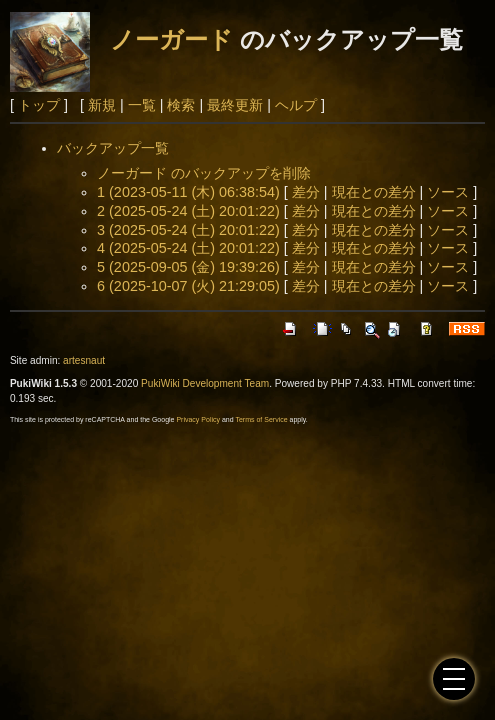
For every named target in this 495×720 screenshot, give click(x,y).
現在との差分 (374, 192)
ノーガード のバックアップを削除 (204, 173)
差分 (306, 192)
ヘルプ (296, 105)
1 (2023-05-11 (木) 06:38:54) (188, 192)
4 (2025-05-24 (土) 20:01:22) (188, 248)
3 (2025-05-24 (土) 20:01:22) (188, 230)
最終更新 (235, 105)
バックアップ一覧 (113, 148)
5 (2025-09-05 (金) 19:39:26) (188, 267)
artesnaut (84, 360)
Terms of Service (261, 419)
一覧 (142, 105)
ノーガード (171, 39)
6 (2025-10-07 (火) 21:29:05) (188, 286)
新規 (102, 105)
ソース (448, 192)
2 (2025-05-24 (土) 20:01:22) (188, 211)
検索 (181, 105)
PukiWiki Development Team (205, 383)
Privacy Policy (198, 419)
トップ (39, 105)
